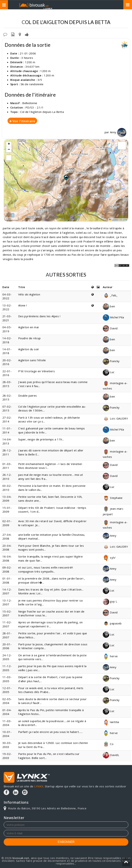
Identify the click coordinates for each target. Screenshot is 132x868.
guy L (110, 601)
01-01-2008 (7, 580)
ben (109, 306)
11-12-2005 (7, 668)
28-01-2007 (7, 635)
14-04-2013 (7, 441)
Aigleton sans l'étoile (32, 360)
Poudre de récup (30, 338)
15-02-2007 (7, 613)
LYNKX (39, 786)
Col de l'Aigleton (85, 15)
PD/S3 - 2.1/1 (35, 107)
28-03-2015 (7, 384)
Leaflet (114, 220)
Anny (118, 132)
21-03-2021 (7, 318)
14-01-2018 (7, 351)
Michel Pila (113, 317)
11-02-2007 (7, 624)
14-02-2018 (7, 340)
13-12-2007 (7, 602)
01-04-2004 (7, 712)
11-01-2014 (7, 430)
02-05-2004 (7, 701)
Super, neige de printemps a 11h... (41, 439)
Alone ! (23, 305)
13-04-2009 (7, 499)
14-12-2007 (7, 591)
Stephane (113, 498)
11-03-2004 (7, 723)
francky (111, 361)
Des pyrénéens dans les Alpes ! (39, 316)
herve (110, 656)
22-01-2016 (7, 373)
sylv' (109, 558)
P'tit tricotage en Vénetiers (37, 371)
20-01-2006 (7, 646)
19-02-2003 (7, 756)
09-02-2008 (7, 569)
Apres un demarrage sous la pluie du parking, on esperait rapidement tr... (50, 624)
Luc (109, 372)
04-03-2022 (7, 296)
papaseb (112, 623)
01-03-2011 (7, 466)
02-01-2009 (7, 523)
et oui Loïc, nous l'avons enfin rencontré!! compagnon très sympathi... (46, 569)
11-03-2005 (7, 679)
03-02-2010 (7, 488)
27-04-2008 (7, 537)
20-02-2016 (7, 362)
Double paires (28, 396)
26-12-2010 (7, 477)
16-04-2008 (7, 558)
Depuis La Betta (114, 15)
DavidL (111, 755)
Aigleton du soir (29, 349)
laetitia (111, 722)
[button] (66, 177)
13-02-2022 (7, 307)
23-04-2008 (7, 548)
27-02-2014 (7, 419)
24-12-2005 (7, 657)
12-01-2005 (7, 690)
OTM (125, 220)
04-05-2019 (7, 329)
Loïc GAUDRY (115, 418)
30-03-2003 (7, 745)
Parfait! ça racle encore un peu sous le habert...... (50, 732)
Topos (42, 15)
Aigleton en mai (28, 327)
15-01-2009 (7, 510)
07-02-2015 (7, 408)
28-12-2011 (7, 452)
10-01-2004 (7, 734)
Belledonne (60, 15)
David (110, 328)
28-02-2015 (7, 397)
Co (108, 744)
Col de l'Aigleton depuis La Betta (42, 112)
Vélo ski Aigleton (29, 294)
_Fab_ (110, 295)
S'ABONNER (66, 842)
